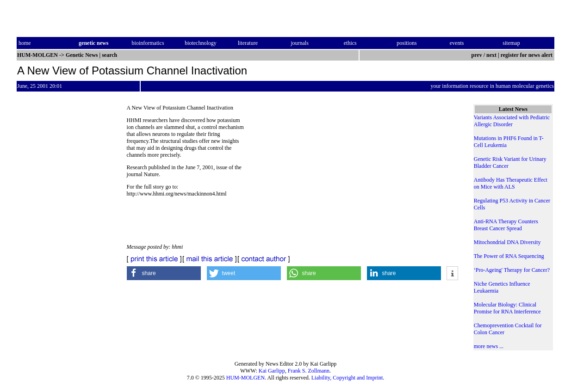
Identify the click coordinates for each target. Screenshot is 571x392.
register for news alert (527, 55)
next (491, 55)
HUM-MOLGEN (245, 378)
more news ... (489, 346)
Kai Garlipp (272, 371)
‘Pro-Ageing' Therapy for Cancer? (512, 270)
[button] (164, 273)
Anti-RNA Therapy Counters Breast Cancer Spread (506, 225)
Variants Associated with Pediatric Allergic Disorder (512, 121)
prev (477, 55)
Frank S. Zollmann (309, 371)
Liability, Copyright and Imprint (347, 378)
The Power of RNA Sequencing (509, 256)
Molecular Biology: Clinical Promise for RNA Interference (507, 308)
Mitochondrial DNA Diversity (507, 242)
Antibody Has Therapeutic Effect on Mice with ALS (511, 183)
